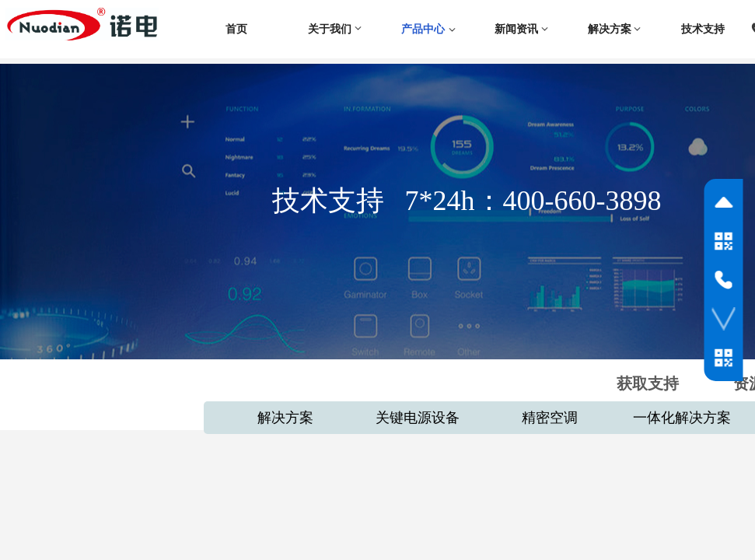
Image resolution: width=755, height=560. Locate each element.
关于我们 (330, 29)
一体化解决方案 (682, 418)
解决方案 (610, 29)
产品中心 (423, 29)
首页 (236, 29)
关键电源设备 (418, 418)
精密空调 (550, 418)
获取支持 (648, 383)
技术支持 (703, 29)
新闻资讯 (516, 29)
